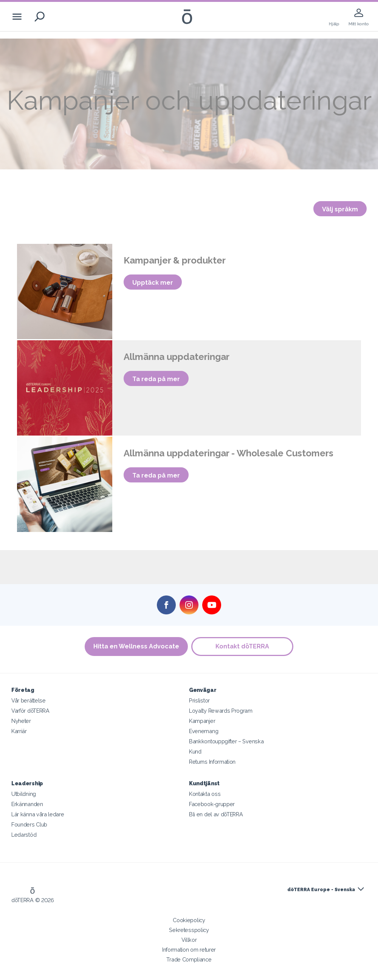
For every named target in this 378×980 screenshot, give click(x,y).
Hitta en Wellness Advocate (136, 646)
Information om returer (189, 950)
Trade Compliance (189, 959)
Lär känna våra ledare (38, 814)
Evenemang (204, 731)
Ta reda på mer (156, 379)
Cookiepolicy (189, 920)
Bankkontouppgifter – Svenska (226, 741)
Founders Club (29, 824)
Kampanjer (202, 721)
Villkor (189, 940)
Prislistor (199, 700)
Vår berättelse (29, 700)
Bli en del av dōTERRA (216, 814)
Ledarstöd (24, 835)
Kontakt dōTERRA (243, 646)
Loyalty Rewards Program (221, 711)
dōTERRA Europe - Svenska (321, 890)
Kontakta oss (205, 794)
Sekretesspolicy (189, 930)
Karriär (19, 731)
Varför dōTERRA (30, 711)
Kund (195, 751)
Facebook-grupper (212, 804)
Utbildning (24, 794)
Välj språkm (340, 209)
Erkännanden (27, 804)
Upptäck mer (153, 283)
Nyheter (21, 721)
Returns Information (212, 762)
